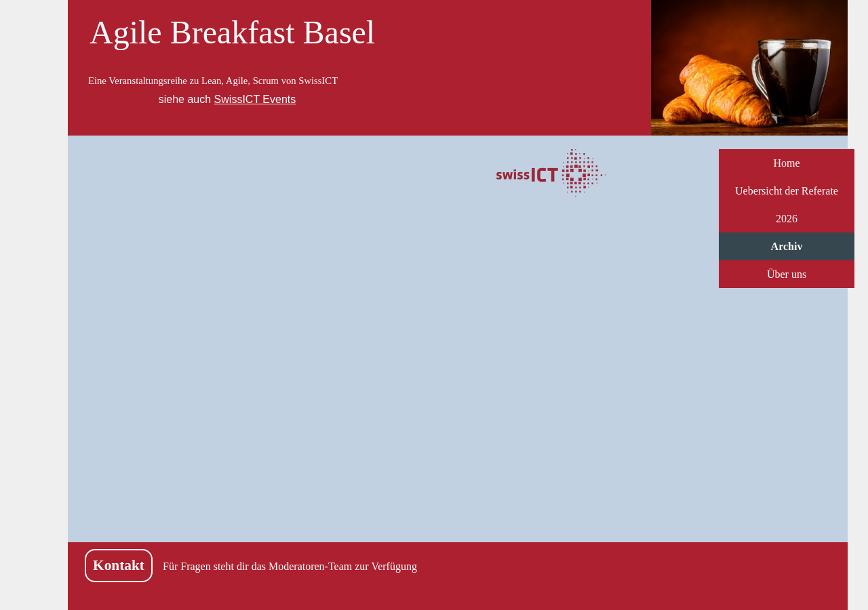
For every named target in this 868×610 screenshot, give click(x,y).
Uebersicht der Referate (787, 191)
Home (786, 163)
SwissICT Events (255, 99)
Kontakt (119, 565)
